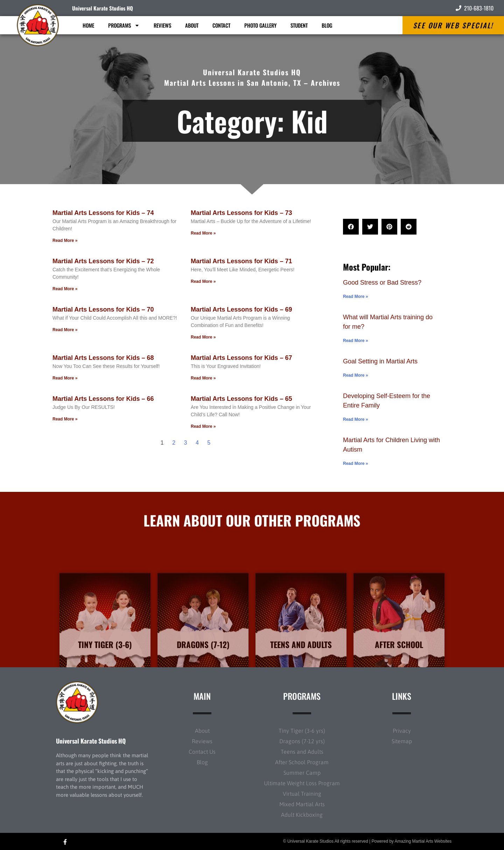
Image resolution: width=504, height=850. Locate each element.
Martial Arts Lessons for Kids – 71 (241, 261)
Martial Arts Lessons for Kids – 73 (241, 213)
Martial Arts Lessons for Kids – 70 (103, 309)
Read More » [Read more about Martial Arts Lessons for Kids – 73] (203, 233)
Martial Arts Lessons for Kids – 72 (103, 261)
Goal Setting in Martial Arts (380, 361)
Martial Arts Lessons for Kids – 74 (103, 213)
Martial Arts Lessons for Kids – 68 (103, 358)
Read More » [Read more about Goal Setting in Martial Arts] (355, 375)
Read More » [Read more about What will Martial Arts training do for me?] (355, 341)
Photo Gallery (260, 25)
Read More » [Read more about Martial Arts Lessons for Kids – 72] (65, 289)
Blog (327, 25)
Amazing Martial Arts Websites (423, 841)
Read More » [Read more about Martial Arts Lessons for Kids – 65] (203, 426)
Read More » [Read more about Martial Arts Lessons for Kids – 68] (65, 378)
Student (299, 25)
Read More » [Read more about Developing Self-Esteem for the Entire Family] (355, 419)
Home (88, 25)
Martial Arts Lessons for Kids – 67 (241, 358)
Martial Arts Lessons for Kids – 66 (103, 399)
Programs (124, 25)
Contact (221, 25)
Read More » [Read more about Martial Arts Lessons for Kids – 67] (203, 378)
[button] (351, 227)
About (192, 25)
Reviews (162, 25)
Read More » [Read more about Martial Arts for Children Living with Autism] (355, 464)
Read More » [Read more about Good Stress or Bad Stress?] (355, 297)
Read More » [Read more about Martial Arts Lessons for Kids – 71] (203, 281)
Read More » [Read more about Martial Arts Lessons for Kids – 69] (203, 337)
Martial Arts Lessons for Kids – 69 (241, 309)
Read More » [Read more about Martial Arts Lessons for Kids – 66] (65, 419)
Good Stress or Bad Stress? (382, 283)
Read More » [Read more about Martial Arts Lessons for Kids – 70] (65, 330)
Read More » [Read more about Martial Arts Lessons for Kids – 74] (65, 241)
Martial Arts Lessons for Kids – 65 (241, 399)
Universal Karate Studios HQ (103, 8)
